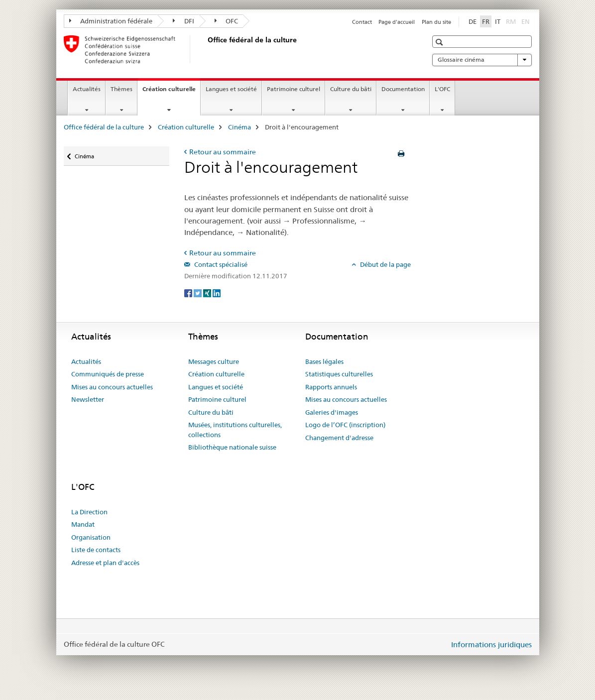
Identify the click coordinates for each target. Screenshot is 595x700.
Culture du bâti (351, 89)
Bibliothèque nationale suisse (232, 447)
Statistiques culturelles (339, 374)
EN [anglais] (527, 21)
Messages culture (214, 361)
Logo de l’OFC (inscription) (345, 425)
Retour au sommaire (223, 152)
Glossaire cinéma (482, 60)
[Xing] (208, 293)
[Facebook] (189, 293)
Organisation (91, 537)
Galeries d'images (332, 412)
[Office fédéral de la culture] (206, 49)
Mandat (83, 524)
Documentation (403, 89)
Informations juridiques (491, 644)
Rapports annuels (331, 387)
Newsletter (88, 399)
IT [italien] (498, 21)
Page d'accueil (397, 22)
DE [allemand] (473, 21)
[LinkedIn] (217, 293)
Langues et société (231, 89)
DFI (183, 21)
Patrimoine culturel (294, 89)
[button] (440, 42)
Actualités (87, 89)
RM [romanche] (512, 21)
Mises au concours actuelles (112, 387)
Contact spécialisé (220, 264)
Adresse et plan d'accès (105, 563)
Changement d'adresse (339, 438)
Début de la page (385, 264)
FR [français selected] (486, 21)
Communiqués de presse (108, 374)
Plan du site (436, 22)
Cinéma (239, 127)
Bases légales (324, 361)
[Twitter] (198, 293)
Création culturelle (171, 92)
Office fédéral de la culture (104, 127)
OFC (227, 21)
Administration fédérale (111, 21)
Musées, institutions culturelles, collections (235, 430)
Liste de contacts (96, 550)
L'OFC (442, 89)
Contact (362, 22)
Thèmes (121, 89)
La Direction (89, 512)
